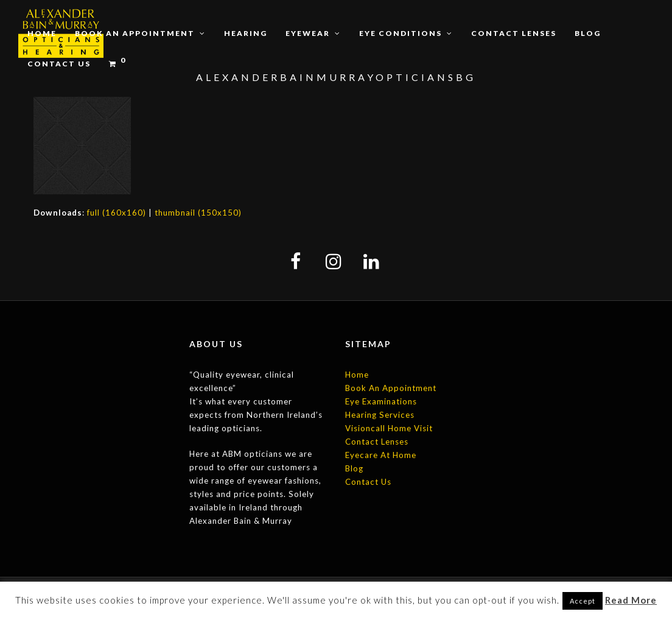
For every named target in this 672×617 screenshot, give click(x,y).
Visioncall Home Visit (389, 428)
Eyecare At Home (381, 455)
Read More (631, 600)
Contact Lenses (377, 442)
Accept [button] (583, 601)
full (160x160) (117, 213)
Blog (354, 468)
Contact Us (368, 482)
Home (357, 375)
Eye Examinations (381, 401)
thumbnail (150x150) (198, 213)
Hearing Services (380, 415)
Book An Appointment (391, 388)
